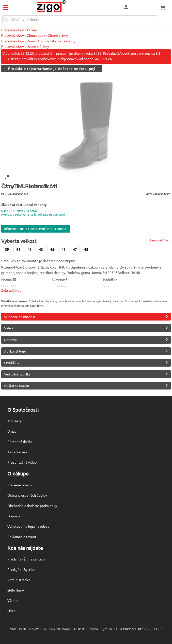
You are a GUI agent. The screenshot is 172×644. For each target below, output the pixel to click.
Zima (31, 41)
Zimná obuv (36, 35)
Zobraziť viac (11, 290)
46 (63, 249)
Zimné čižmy (58, 35)
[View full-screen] (7, 177)
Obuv (42, 41)
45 (52, 249)
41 (18, 249)
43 (41, 249)
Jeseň (32, 46)
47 (75, 249)
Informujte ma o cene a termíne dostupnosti (36, 229)
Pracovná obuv (13, 30)
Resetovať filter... (160, 240)
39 (7, 249)
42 (30, 249)
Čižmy (32, 30)
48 (86, 249)
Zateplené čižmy (62, 41)
